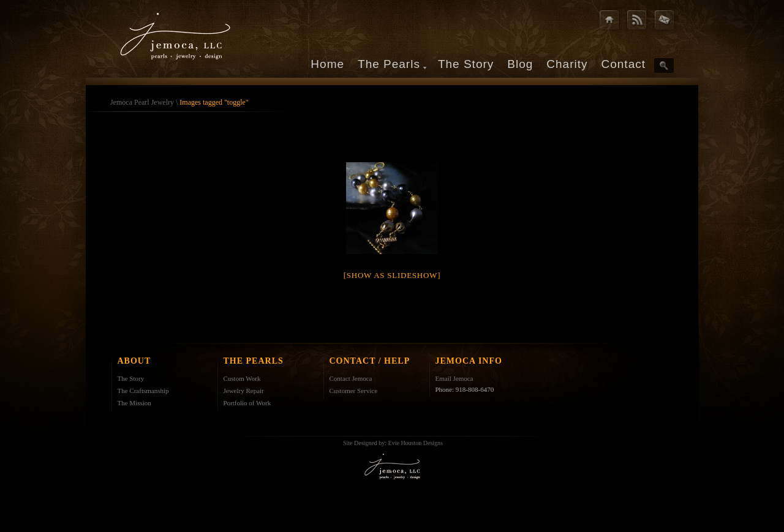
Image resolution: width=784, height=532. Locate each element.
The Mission (134, 403)
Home (327, 64)
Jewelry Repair (244, 391)
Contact (624, 64)
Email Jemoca (454, 378)
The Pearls (389, 64)
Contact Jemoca (351, 378)
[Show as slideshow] (392, 275)
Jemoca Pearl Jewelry (142, 102)
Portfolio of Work (247, 403)
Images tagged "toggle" (214, 102)
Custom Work (242, 378)
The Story (466, 64)
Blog (520, 64)
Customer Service (354, 391)
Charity (567, 64)
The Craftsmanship (143, 391)
